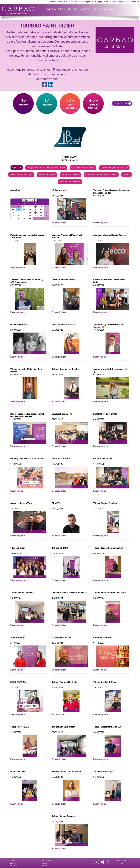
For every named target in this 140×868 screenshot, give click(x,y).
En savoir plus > (59, 223)
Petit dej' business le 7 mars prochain (28, 459)
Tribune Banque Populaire (105, 503)
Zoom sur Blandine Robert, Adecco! (110, 235)
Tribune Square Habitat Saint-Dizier (110, 593)
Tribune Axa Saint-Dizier (105, 682)
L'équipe (99, 2)
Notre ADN (63, 2)
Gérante (127, 175)
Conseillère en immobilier (83, 168)
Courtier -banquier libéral (21, 175)
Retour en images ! (102, 637)
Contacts (44, 866)
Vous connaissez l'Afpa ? (63, 324)
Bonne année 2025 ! (103, 459)
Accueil (53, 2)
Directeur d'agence (47, 175)
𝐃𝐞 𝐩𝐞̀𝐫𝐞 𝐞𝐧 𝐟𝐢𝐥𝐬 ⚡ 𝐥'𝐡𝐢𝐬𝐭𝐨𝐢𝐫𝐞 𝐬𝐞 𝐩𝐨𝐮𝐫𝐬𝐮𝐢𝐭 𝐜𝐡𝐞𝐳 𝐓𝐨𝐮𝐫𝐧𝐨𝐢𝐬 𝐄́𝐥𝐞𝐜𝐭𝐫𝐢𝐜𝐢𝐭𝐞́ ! (27, 415)
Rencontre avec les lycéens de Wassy (69, 593)
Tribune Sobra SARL (20, 727)
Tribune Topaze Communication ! (67, 772)
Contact (108, 2)
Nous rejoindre (87, 2)
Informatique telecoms (70, 182)
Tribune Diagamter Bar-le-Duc (107, 727)
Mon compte (119, 2)
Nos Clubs (74, 2)
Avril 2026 (30, 200)
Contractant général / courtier (114, 168)
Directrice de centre (70, 175)
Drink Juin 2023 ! (18, 772)
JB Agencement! (60, 190)
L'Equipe (44, 863)
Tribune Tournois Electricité (65, 682)
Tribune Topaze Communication (108, 548)
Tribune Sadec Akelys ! (104, 772)
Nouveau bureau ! (19, 324)
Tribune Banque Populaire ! (64, 816)
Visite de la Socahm (61, 459)
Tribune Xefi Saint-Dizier (63, 727)
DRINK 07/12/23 (18, 682)
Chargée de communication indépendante (46, 168)
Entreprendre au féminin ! (105, 414)
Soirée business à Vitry (21, 503)
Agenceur (17, 168)
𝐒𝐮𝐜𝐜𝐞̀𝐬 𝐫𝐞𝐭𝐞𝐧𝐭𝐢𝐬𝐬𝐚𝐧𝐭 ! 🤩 (62, 414)
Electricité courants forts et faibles (101, 175)
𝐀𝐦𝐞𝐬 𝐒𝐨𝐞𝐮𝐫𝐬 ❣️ (18, 637)
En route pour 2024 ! (61, 637)
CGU (122, 863)
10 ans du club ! (18, 548)
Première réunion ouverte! (64, 280)
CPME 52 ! (57, 503)
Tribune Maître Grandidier (22, 593)
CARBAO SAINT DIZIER (48, 26)
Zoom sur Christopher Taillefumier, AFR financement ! (27, 281)
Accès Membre (133, 2)
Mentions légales (122, 861)
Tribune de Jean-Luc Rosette (65, 369)
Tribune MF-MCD (60, 548)
